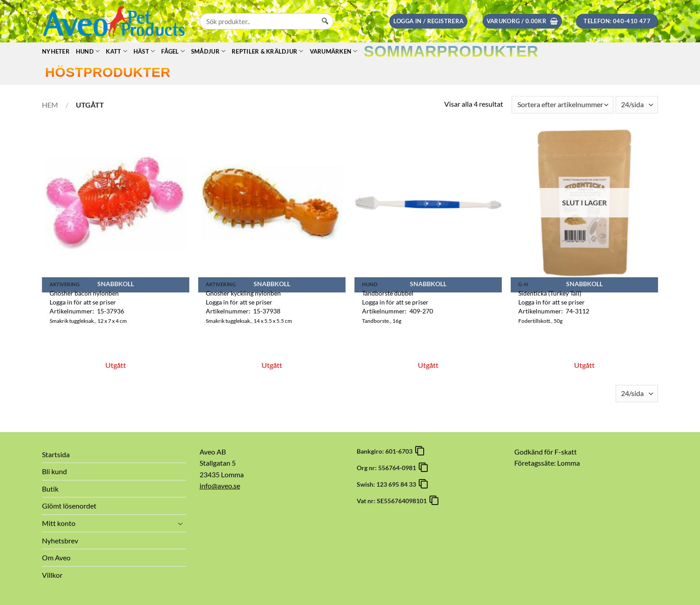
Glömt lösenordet (69, 506)
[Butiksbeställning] (562, 105)
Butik (50, 489)
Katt (116, 51)
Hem (50, 105)
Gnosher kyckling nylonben (243, 293)
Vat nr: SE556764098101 (393, 501)
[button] (428, 21)
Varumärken (334, 51)
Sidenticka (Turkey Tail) (550, 293)
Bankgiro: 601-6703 (386, 451)
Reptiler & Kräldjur (267, 51)
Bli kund (54, 471)
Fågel (173, 51)
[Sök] (325, 29)
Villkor (52, 575)
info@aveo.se (220, 486)
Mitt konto (59, 523)
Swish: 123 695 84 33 (388, 484)
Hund (88, 51)
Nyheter (56, 51)
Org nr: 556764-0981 (388, 468)
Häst (144, 51)
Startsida (56, 454)
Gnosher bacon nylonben (84, 293)
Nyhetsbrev (60, 540)
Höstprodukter (108, 72)
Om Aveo (56, 557)
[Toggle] (181, 523)
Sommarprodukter (451, 51)
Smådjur (208, 51)
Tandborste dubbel (388, 293)
